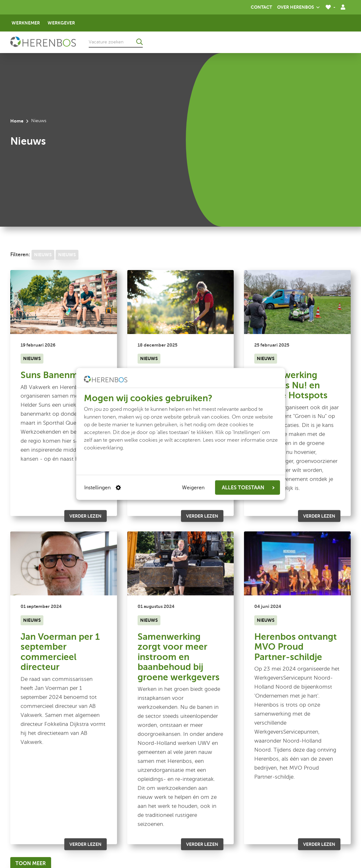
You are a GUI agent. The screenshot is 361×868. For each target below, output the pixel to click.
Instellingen (103, 488)
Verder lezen (86, 516)
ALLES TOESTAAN (248, 488)
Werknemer (26, 23)
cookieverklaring (103, 448)
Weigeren (193, 488)
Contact (261, 7)
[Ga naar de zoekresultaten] (140, 42)
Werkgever (61, 23)
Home (17, 121)
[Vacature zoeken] (116, 42)
